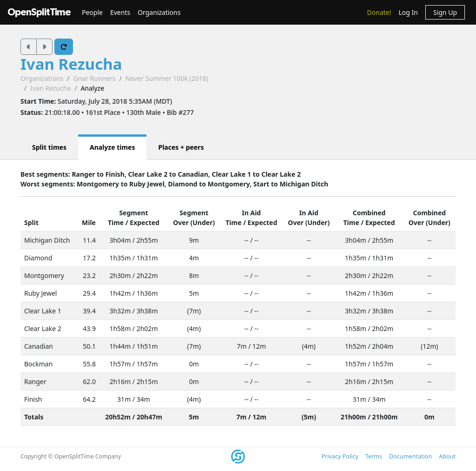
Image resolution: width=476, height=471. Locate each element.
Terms (374, 456)
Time (116, 222)
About (447, 456)
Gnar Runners (94, 78)
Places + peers (181, 147)
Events (120, 12)
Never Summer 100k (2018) (167, 78)
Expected (145, 222)
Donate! (379, 12)
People (92, 12)
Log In (408, 12)
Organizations (159, 12)
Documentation (410, 456)
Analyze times (112, 147)
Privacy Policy (340, 456)
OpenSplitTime (39, 12)
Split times (49, 147)
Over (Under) (194, 222)
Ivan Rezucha (71, 64)
